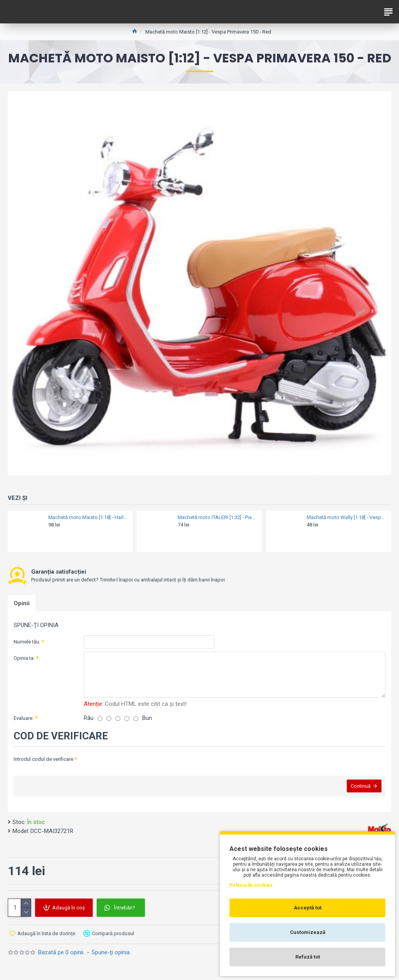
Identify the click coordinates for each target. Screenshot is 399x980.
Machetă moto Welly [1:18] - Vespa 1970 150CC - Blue (347, 517)
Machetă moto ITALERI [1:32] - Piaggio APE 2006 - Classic (218, 517)
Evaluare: (24, 718)
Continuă (361, 786)
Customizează (308, 932)
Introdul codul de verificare (43, 759)
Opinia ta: (24, 658)
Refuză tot (308, 957)
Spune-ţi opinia (111, 952)
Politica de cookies (251, 885)
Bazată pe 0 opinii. (61, 952)
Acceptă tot (308, 908)
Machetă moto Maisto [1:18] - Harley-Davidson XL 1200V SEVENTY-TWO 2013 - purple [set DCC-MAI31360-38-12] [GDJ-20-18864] (88, 517)
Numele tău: (27, 642)
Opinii (22, 603)
